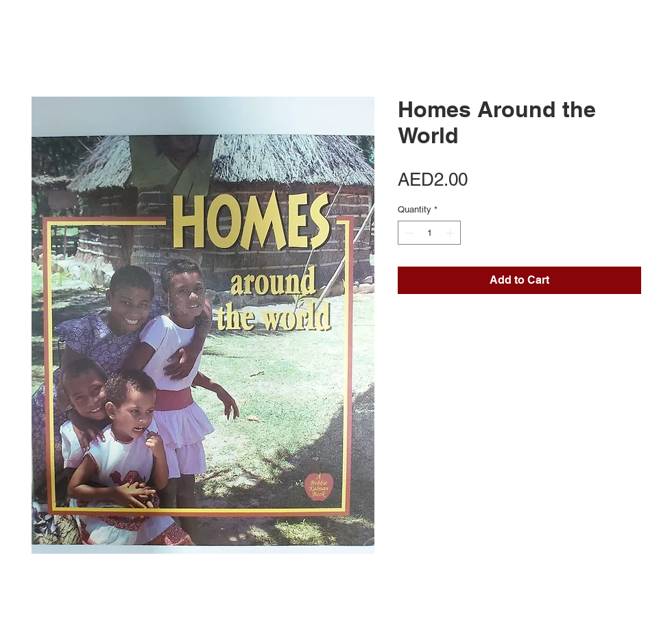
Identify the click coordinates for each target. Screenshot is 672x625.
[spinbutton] (430, 233)
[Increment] (451, 233)
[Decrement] (408, 233)
